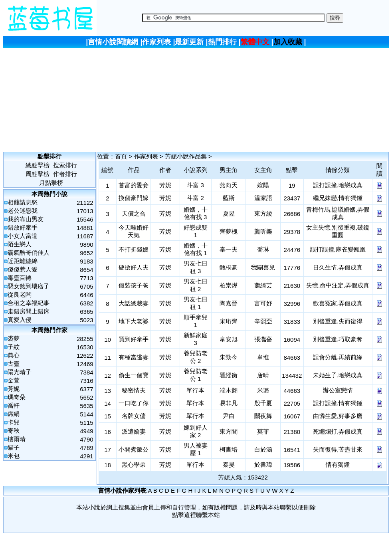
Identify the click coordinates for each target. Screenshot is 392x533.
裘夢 (14, 338)
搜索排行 (65, 165)
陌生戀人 (20, 244)
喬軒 (14, 405)
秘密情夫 (134, 390)
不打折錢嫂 (134, 249)
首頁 (121, 156)
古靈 (14, 364)
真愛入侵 (20, 320)
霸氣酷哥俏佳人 (29, 253)
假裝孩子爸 (134, 285)
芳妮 (14, 389)
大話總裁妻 (134, 303)
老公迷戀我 (23, 211)
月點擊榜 (51, 183)
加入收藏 (288, 42)
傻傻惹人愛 (23, 269)
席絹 (14, 414)
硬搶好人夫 (134, 267)
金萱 (14, 380)
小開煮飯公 (134, 449)
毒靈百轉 (20, 278)
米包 (14, 456)
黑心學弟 (134, 465)
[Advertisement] (197, 99)
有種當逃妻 (134, 357)
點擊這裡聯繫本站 (196, 515)
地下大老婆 (134, 321)
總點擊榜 (38, 165)
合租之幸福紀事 (29, 303)
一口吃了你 (134, 403)
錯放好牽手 (23, 227)
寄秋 (14, 431)
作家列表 (156, 42)
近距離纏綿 (23, 261)
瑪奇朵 (17, 397)
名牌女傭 (134, 416)
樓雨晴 (17, 439)
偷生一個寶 (134, 375)
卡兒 (14, 422)
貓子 (14, 447)
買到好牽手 (134, 339)
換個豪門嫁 (134, 198)
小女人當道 (23, 236)
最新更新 (189, 42)
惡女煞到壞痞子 (29, 286)
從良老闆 (20, 294)
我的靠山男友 (26, 219)
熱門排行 (222, 42)
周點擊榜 (38, 174)
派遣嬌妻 (134, 431)
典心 (14, 355)
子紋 (14, 347)
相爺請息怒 (23, 202)
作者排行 (65, 174)
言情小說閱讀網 (113, 42)
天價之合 (134, 213)
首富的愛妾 (134, 185)
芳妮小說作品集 (186, 156)
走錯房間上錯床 (29, 311)
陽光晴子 (20, 372)
